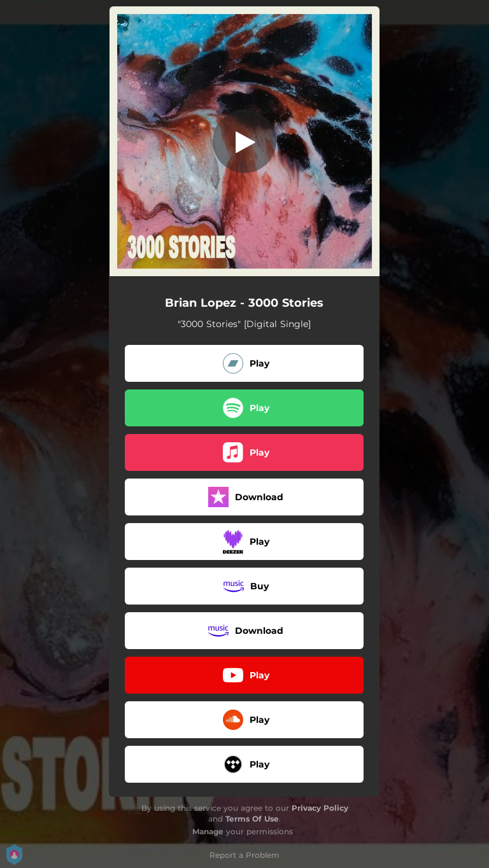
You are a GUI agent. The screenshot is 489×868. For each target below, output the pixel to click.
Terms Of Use (252, 819)
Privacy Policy (320, 808)
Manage (208, 831)
